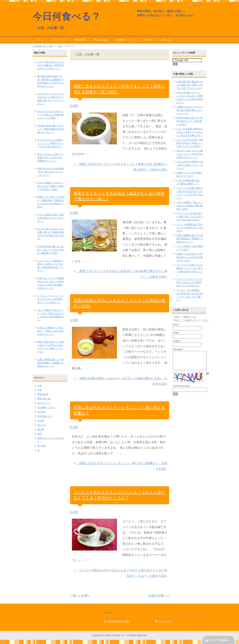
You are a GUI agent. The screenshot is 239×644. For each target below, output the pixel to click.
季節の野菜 (80, 40)
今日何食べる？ (67, 16)
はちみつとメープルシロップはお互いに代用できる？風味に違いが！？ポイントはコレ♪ (51, 99)
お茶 (74, 106)
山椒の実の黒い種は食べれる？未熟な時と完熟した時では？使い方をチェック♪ (190, 85)
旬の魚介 (149, 40)
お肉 (40, 385)
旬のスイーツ (44, 403)
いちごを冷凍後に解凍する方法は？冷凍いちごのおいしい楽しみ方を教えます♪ (190, 132)
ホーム (40, 40)
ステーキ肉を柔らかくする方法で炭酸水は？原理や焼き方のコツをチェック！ (51, 65)
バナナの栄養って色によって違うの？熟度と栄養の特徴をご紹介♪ (190, 206)
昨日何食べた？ (45, 416)
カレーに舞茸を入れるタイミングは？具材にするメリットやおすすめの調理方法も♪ (51, 315)
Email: (176, 333)
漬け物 (41, 429)
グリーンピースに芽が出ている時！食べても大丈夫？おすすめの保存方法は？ (190, 217)
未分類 (41, 421)
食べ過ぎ (42, 446)
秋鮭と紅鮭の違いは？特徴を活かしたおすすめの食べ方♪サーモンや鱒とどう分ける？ (51, 347)
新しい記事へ (82, 595)
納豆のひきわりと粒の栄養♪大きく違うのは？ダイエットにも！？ (51, 172)
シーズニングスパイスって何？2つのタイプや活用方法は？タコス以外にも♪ (51, 299)
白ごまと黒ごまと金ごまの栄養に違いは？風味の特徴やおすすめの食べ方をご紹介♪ (51, 234)
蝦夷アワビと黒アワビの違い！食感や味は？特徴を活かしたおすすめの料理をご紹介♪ (51, 202)
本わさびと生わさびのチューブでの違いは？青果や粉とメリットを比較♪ (51, 115)
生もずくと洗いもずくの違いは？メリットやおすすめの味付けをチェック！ (190, 154)
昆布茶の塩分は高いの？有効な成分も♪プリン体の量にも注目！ (190, 121)
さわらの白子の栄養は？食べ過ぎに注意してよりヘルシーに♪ (190, 165)
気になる (167, 40)
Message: (178, 349)
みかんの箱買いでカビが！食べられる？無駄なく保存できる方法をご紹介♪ (51, 186)
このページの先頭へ (219, 640)
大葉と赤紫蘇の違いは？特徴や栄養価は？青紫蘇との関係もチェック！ (51, 363)
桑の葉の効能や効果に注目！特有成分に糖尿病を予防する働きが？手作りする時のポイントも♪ (51, 81)
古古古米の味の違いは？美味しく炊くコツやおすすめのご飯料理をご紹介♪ (51, 250)
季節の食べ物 (101, 40)
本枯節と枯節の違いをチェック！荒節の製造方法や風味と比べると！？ (51, 129)
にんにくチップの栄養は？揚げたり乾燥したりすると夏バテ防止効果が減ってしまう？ (51, 266)
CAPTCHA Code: (182, 386)
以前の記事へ (158, 595)
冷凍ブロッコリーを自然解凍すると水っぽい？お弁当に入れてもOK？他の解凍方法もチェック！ (51, 283)
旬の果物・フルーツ (126, 40)
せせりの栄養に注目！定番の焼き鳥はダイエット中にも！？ (51, 218)
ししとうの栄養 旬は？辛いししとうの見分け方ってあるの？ (190, 228)
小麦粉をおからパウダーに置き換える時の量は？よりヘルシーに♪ (190, 110)
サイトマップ (59, 40)
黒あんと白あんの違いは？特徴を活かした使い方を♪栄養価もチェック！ (51, 158)
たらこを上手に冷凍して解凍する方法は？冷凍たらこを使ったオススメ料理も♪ (190, 143)
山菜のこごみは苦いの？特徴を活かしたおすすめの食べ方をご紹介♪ (190, 257)
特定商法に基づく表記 (119, 621)
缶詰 (40, 434)
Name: (176, 325)
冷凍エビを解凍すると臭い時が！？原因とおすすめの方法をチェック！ (51, 331)
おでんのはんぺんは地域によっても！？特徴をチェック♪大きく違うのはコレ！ (51, 143)
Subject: (177, 341)
